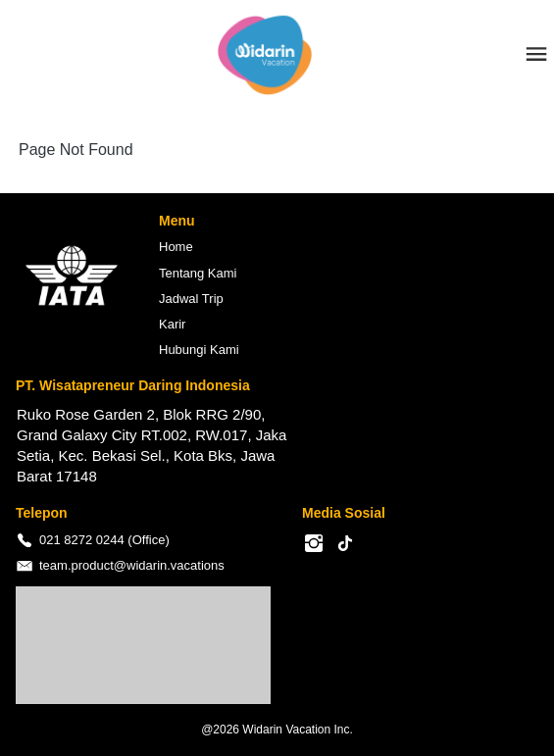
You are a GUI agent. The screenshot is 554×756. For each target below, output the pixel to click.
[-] (314, 544)
